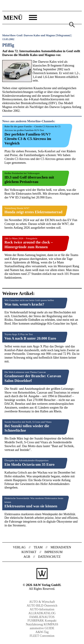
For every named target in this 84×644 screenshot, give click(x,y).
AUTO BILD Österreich (42, 606)
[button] (20, 18)
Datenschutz (49, 557)
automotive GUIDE (42, 628)
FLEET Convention (42, 636)
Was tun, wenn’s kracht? (24, 304)
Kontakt (29, 552)
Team (38, 547)
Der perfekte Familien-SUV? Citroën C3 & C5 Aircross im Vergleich (28, 139)
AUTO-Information (42, 609)
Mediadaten (61, 547)
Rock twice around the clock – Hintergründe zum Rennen (29, 244)
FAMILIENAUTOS (42, 617)
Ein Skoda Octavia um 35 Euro (29, 464)
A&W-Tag (42, 632)
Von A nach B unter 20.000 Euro (30, 338)
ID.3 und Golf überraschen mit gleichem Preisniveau (29, 180)
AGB (27, 557)
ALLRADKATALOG (42, 613)
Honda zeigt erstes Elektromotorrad (33, 212)
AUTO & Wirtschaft (42, 602)
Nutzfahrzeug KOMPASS (42, 624)
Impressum (53, 552)
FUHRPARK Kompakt (42, 621)
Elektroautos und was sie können (31, 506)
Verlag (19, 547)
